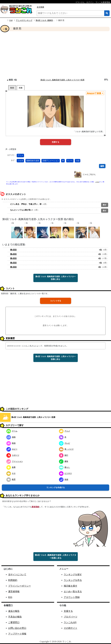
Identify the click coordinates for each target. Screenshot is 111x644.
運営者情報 (14, 592)
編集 (102, 166)
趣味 (64, 461)
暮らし (64, 467)
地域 (64, 479)
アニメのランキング (24, 20)
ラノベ (70, 161)
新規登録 (35, 507)
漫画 (11, 437)
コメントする (56, 301)
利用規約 (13, 580)
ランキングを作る (73, 580)
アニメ (20, 155)
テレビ (64, 443)
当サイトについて (17, 574)
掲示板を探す (71, 586)
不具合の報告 (15, 617)
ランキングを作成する (56, 487)
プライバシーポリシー (20, 586)
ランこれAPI (70, 622)
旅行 (64, 455)
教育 (11, 479)
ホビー (12, 449)
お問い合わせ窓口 (17, 628)
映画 (11, 443)
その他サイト (71, 628)
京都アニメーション (51, 161)
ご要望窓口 (14, 622)
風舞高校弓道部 (33, 161)
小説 (78, 161)
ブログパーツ (71, 617)
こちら (97, 182)
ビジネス (65, 473)
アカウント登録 (72, 597)
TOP (11, 20)
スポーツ (13, 455)
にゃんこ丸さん (89, 174)
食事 (11, 467)
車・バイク (66, 449)
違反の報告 (14, 611)
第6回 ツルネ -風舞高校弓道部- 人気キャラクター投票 (62, 80)
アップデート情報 (17, 634)
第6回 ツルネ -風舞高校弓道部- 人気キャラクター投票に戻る (55, 278)
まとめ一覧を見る (73, 592)
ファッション (15, 461)
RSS (10, 597)
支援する (68, 611)
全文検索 (40, 7)
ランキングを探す (73, 574)
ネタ (11, 473)
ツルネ (20, 161)
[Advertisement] (55, 55)
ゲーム (12, 431)
